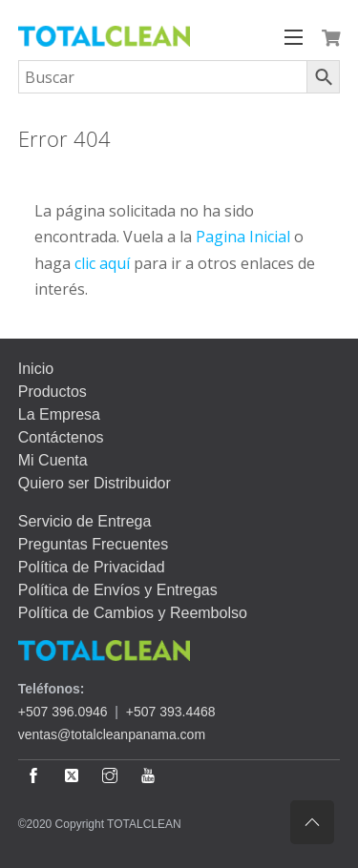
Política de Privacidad (92, 567)
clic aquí (102, 263)
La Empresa (59, 414)
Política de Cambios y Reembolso (133, 613)
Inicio (36, 369)
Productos (53, 392)
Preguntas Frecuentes (93, 544)
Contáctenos (61, 437)
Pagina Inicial (243, 237)
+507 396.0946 (63, 712)
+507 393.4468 (171, 712)
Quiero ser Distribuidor (95, 483)
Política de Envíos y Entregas (118, 590)
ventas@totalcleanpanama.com (112, 734)
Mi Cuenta (53, 460)
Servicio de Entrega (85, 521)
